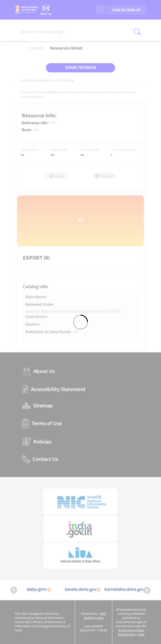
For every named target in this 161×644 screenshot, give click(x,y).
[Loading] (80, 322)
